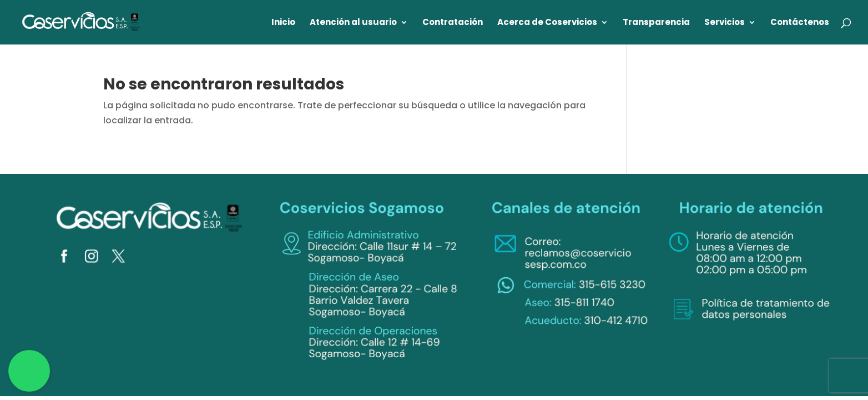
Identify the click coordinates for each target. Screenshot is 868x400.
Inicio (283, 23)
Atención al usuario (353, 23)
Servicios (725, 23)
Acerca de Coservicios (547, 23)
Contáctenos (800, 23)
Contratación (453, 23)
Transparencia (656, 23)
